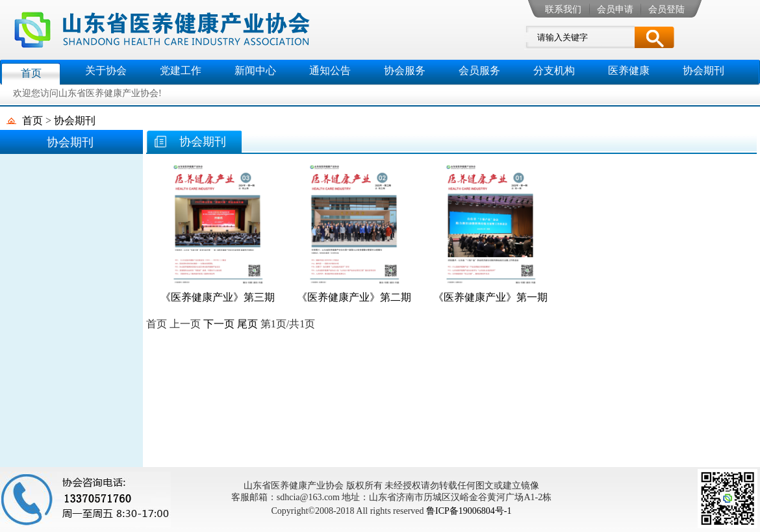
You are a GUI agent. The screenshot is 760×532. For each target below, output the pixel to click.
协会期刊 (75, 120)
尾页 (247, 324)
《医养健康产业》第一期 (490, 297)
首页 (32, 120)
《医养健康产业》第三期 (218, 297)
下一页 (219, 324)
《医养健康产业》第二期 (354, 297)
